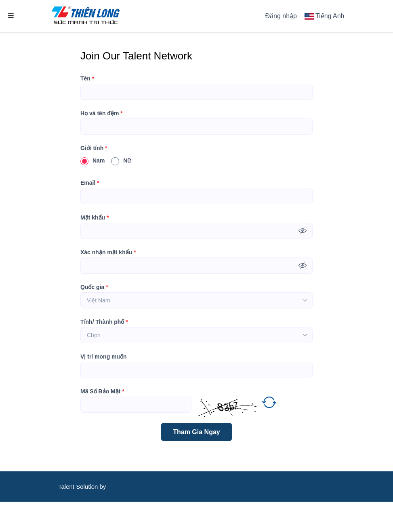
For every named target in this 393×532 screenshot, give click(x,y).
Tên (87, 78)
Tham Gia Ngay (196, 432)
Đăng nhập (281, 16)
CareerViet (83, 517)
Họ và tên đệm (102, 113)
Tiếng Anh (330, 16)
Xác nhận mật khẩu (108, 252)
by (104, 487)
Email (90, 183)
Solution (88, 487)
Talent (67, 487)
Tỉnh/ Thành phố (104, 322)
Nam (92, 160)
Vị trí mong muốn (104, 357)
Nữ (121, 160)
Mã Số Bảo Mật (102, 391)
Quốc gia (94, 287)
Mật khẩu (95, 217)
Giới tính (94, 148)
